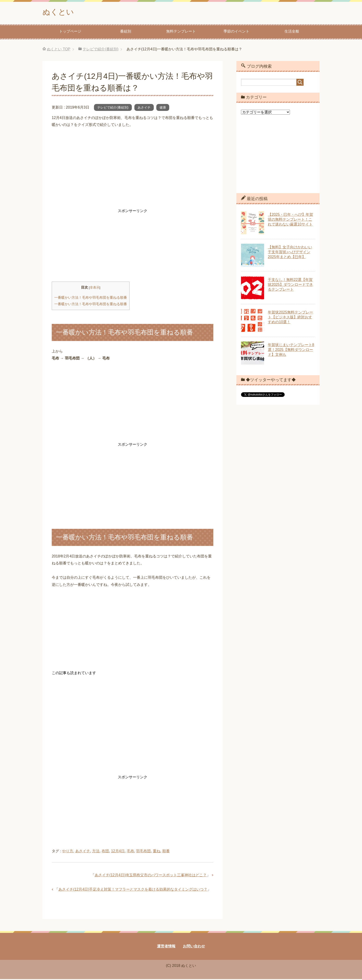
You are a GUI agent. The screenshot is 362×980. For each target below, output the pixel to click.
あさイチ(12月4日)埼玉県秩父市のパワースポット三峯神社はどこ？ (151, 876)
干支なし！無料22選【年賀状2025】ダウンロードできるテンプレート (290, 285)
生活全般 (292, 32)
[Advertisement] (133, 169)
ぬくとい (60, 12)
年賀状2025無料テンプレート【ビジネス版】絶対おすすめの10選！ (290, 318)
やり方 (68, 852)
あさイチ (144, 108)
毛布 (130, 852)
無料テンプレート (181, 32)
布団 (105, 852)
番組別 (126, 32)
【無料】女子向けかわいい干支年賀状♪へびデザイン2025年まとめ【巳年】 (290, 253)
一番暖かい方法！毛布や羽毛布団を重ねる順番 (91, 298)
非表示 (95, 288)
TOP (59, 50)
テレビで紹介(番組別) (113, 108)
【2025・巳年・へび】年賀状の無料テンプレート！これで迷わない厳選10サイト (290, 220)
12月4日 (118, 852)
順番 (166, 852)
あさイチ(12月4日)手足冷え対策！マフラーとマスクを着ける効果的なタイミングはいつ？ (133, 890)
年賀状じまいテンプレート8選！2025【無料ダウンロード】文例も (291, 351)
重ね (157, 852)
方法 (96, 852)
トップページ (70, 32)
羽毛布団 (143, 852)
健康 (163, 108)
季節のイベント (236, 32)
